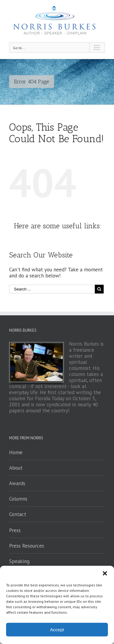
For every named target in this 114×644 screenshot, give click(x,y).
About (16, 468)
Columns (18, 499)
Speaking (19, 561)
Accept (57, 630)
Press (15, 530)
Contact (18, 514)
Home (16, 452)
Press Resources (27, 546)
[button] (105, 573)
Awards (17, 483)
